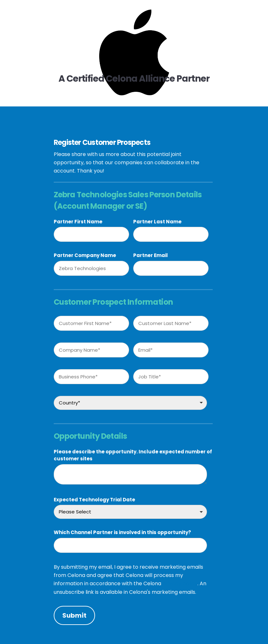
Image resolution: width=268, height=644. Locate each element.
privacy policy (180, 583)
